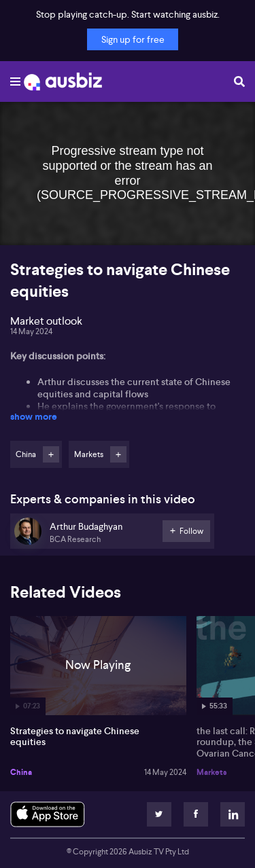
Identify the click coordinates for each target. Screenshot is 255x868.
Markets (212, 772)
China (21, 772)
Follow (51, 454)
